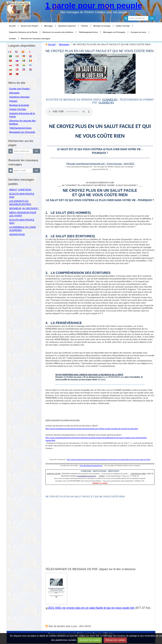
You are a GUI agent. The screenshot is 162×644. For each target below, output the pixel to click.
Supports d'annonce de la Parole (23, 32)
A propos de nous (138, 32)
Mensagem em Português (114, 32)
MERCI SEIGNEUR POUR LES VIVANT (23, 214)
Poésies (85, 26)
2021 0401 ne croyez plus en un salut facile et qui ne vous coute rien (91, 608)
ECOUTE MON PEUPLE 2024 (22, 195)
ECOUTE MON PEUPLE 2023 (22, 221)
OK (152, 18)
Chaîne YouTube (123, 26)
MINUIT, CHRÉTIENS (20, 190)
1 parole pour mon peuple (94, 6)
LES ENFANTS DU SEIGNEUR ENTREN (20, 203)
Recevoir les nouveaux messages (36, 39)
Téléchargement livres (88, 32)
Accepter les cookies (90, 640)
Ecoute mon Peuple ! (30, 26)
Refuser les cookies (115, 640)
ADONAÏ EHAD (17, 234)
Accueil (12, 26)
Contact (12, 39)
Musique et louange (102, 26)
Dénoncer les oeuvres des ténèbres (58, 32)
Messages (48, 26)
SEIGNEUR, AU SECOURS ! (24, 208)
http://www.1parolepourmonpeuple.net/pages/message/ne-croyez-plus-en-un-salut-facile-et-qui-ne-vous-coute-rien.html (109, 459)
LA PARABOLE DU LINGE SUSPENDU (23, 229)
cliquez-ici (110, 100)
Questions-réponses (67, 26)
